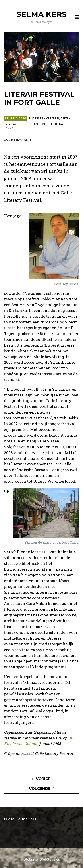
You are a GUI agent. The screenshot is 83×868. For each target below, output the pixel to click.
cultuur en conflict (36, 124)
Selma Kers (42, 14)
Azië (16, 124)
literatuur (62, 124)
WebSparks (49, 859)
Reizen (66, 118)
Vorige (43, 779)
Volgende (40, 789)
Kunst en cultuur (45, 118)
